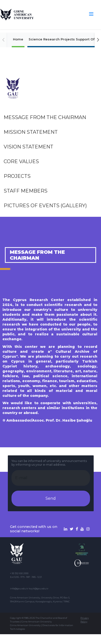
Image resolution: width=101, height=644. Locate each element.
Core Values (21, 161)
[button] (98, 40)
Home (18, 39)
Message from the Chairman (45, 117)
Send (51, 498)
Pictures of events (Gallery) (45, 206)
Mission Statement (31, 132)
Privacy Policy (84, 620)
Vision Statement (28, 147)
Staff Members (26, 191)
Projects (17, 176)
